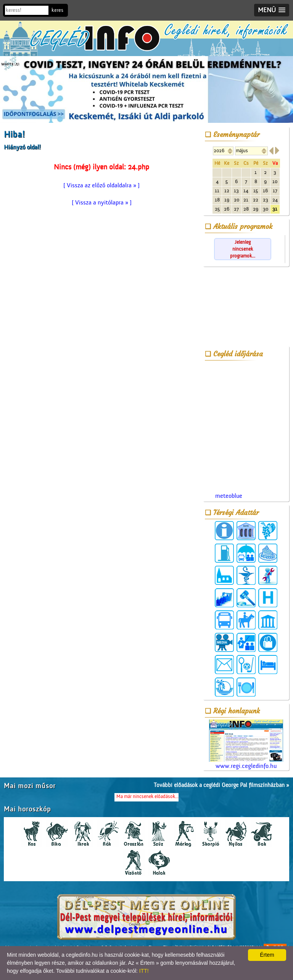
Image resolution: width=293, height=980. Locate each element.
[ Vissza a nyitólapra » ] (102, 203)
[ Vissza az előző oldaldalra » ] (101, 185)
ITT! (144, 971)
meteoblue (229, 496)
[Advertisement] (246, 308)
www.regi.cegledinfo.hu (246, 744)
